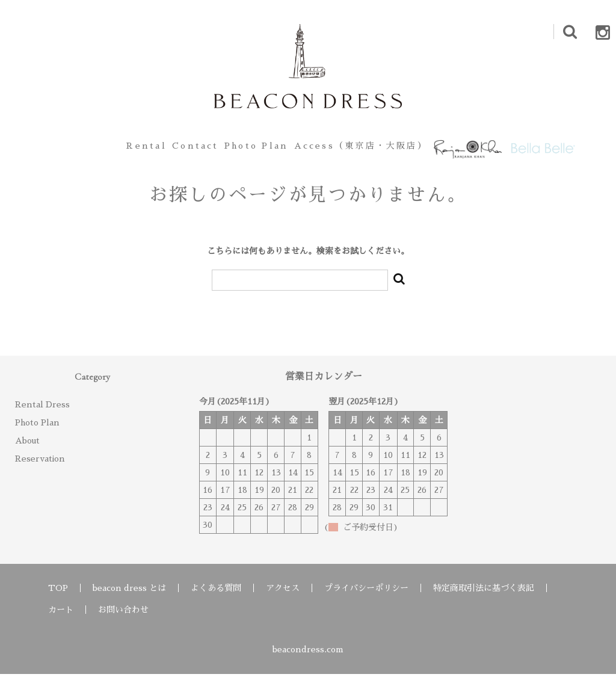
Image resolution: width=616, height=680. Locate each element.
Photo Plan (247, 149)
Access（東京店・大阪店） (363, 149)
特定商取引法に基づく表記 (484, 594)
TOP (58, 594)
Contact (170, 149)
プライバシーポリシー (366, 594)
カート (61, 616)
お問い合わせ (123, 616)
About (27, 447)
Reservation (40, 465)
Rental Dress (42, 410)
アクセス (283, 594)
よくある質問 (216, 594)
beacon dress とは (129, 594)
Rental (104, 149)
